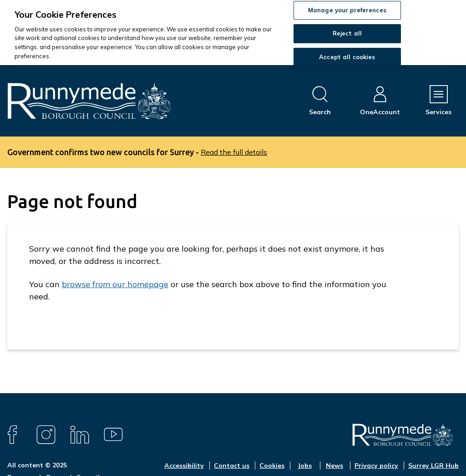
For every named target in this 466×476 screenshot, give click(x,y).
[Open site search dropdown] (320, 101)
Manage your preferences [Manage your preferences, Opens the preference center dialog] (347, 10)
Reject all (347, 33)
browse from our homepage (115, 284)
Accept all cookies (347, 57)
